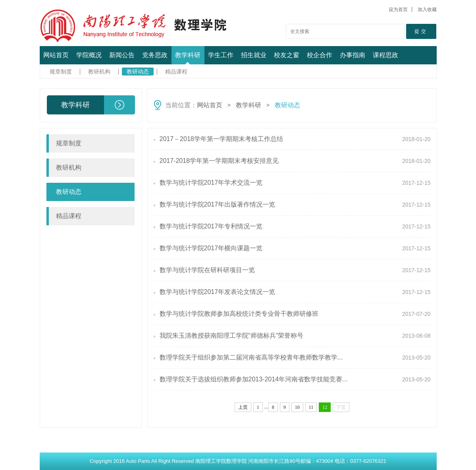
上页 (243, 407)
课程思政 (385, 55)
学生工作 (221, 55)
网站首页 (56, 55)
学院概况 (89, 55)
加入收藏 (427, 10)
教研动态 (138, 72)
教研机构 (99, 72)
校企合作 (320, 55)
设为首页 (398, 10)
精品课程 (176, 72)
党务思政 (155, 55)
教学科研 (188, 55)
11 (311, 407)
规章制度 (61, 72)
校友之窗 (287, 55)
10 (297, 407)
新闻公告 (122, 55)
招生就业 (254, 55)
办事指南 (353, 55)
